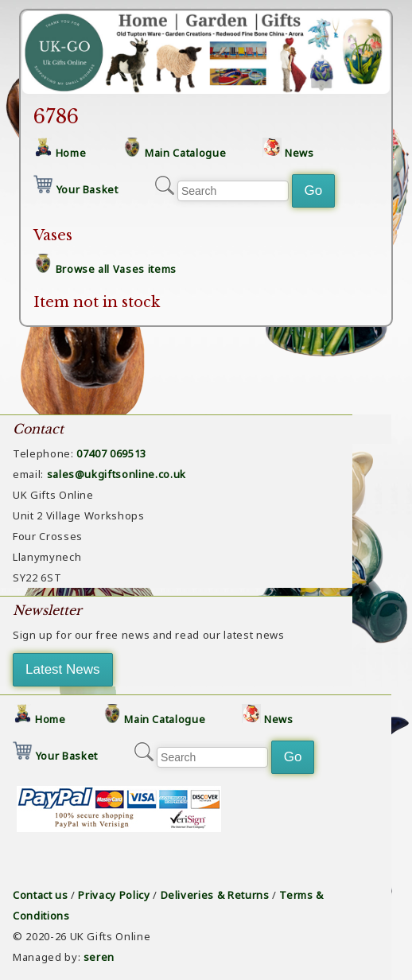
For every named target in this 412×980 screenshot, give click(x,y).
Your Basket (87, 189)
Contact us (41, 895)
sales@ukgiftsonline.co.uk (117, 474)
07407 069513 (111, 453)
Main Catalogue (185, 153)
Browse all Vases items (116, 269)
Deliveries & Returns (215, 895)
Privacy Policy (114, 895)
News (299, 153)
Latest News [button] (63, 669)
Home (71, 153)
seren (99, 957)
